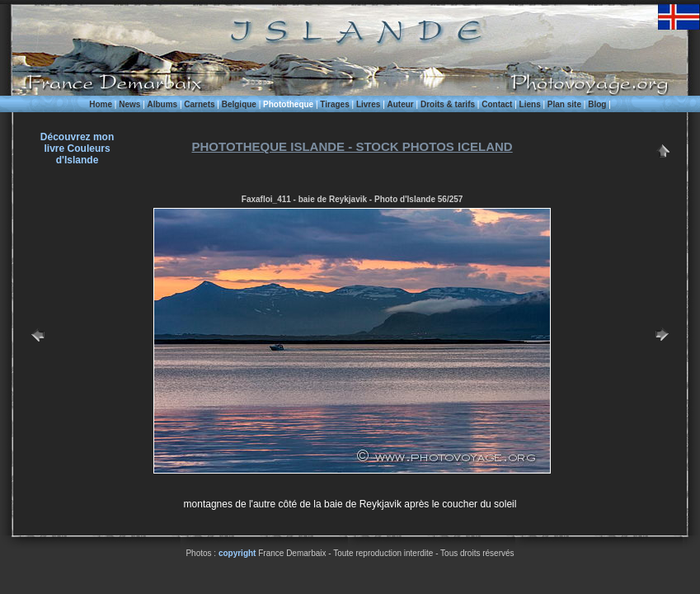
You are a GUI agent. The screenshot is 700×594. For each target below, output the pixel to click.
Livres (368, 104)
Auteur (401, 104)
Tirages (334, 104)
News (129, 104)
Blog (597, 104)
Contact (497, 104)
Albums (162, 104)
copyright (237, 553)
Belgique (239, 104)
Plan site (564, 104)
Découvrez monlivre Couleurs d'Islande (77, 148)
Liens (530, 104)
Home (101, 104)
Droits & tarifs (448, 104)
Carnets (199, 104)
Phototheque (288, 104)
